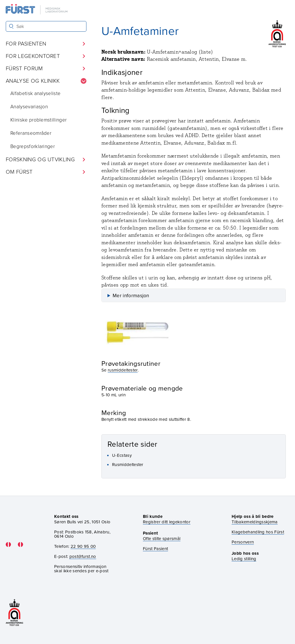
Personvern (243, 542)
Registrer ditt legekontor (167, 522)
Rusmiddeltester (128, 465)
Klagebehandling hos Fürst (258, 532)
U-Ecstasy (122, 455)
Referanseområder (31, 133)
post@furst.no (83, 556)
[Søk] (11, 26)
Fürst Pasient (155, 549)
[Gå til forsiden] (37, 10)
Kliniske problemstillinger (38, 120)
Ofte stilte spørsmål (162, 539)
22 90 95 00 (83, 546)
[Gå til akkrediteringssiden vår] (14, 613)
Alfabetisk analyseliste (35, 93)
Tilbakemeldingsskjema (255, 522)
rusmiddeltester (123, 370)
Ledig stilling (244, 559)
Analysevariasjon (29, 107)
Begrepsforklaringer (33, 146)
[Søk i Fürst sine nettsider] (46, 26)
